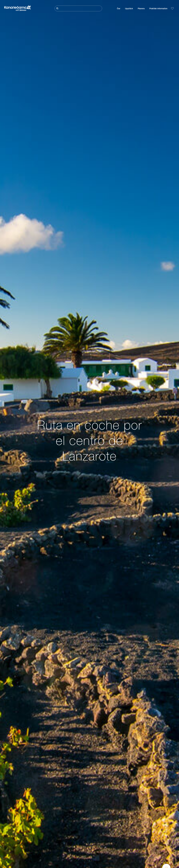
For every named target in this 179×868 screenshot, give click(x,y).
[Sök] (78, 8)
